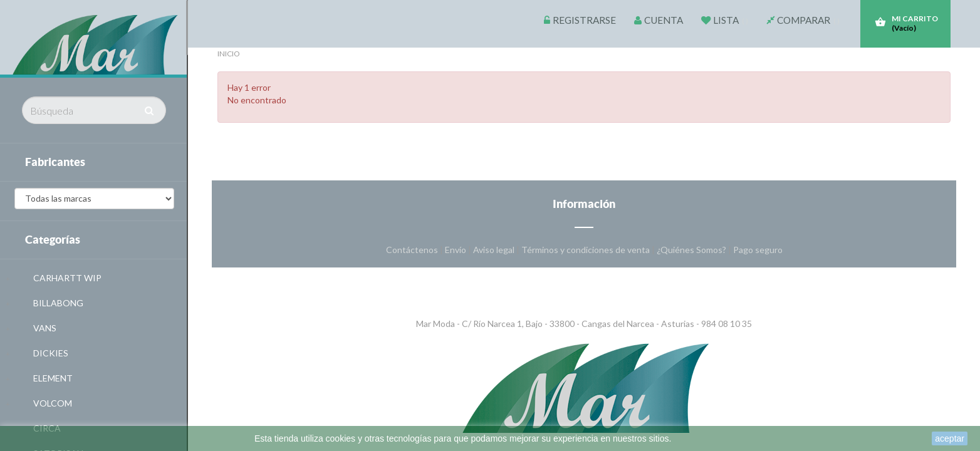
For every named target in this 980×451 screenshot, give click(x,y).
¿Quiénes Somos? (692, 250)
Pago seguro (758, 250)
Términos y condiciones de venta (586, 250)
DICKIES (51, 353)
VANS (45, 328)
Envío (456, 250)
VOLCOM (53, 403)
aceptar (950, 438)
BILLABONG (58, 303)
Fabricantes (55, 162)
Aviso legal (495, 250)
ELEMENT (53, 378)
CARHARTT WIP (67, 278)
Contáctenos (413, 250)
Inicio (229, 54)
